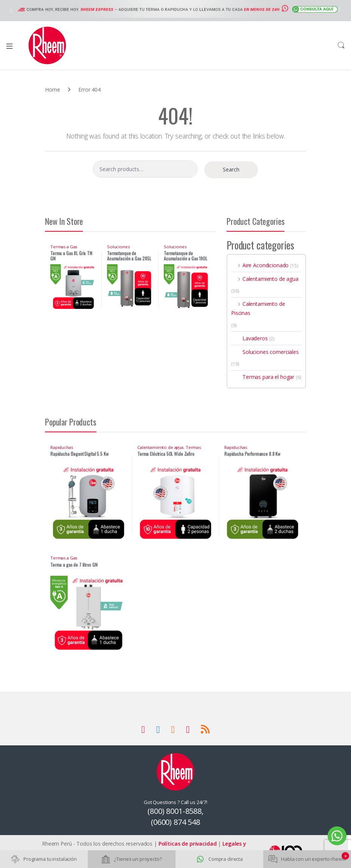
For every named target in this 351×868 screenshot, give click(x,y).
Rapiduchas (62, 447)
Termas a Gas (64, 247)
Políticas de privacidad (188, 844)
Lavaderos (249, 338)
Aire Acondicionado (260, 265)
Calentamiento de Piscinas (258, 308)
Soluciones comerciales (119, 249)
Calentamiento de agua (265, 279)
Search (341, 45)
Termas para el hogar (263, 377)
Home (52, 90)
